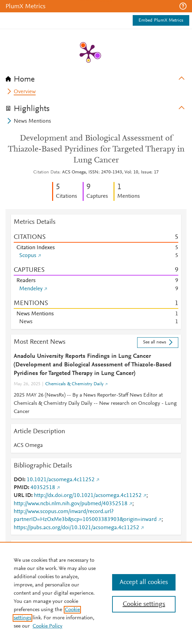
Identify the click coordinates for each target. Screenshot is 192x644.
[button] (183, 6)
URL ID (22, 496)
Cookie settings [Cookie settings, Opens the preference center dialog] (144, 604)
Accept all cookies (144, 582)
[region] (96, 593)
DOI (19, 480)
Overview (25, 92)
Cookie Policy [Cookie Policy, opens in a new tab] (47, 626)
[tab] (96, 77)
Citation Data (46, 172)
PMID (21, 488)
